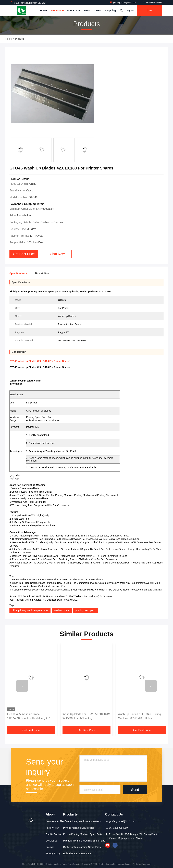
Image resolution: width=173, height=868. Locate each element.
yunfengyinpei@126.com (123, 3)
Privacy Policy (53, 853)
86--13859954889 (153, 3)
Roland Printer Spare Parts (77, 853)
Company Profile (54, 821)
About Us (73, 10)
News (87, 10)
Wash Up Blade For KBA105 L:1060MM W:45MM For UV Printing (86, 716)
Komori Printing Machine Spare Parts (83, 834)
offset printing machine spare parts (30, 610)
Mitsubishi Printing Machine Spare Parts (84, 841)
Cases (97, 10)
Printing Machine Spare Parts (79, 828)
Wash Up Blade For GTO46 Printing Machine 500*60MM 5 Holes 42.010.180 (139, 716)
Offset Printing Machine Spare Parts (82, 821)
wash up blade (62, 610)
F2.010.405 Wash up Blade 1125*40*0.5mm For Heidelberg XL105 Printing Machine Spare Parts (30, 716)
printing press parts (86, 610)
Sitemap (50, 847)
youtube (108, 845)
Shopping (110, 10)
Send (135, 790)
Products (57, 10)
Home (44, 10)
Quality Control (53, 834)
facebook (115, 845)
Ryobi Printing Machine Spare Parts (82, 847)
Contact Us (51, 841)
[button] (22, 686)
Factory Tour (52, 828)
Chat (150, 10)
